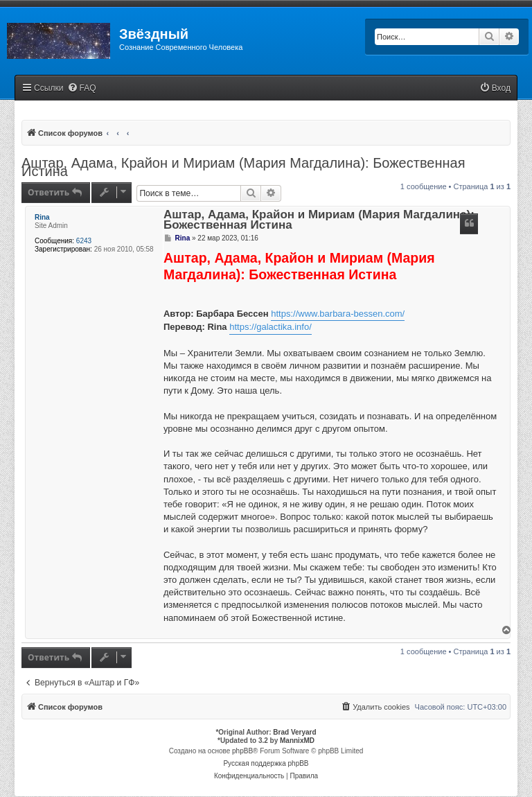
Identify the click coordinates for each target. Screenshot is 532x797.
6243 (84, 241)
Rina (42, 217)
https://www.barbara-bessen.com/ (338, 314)
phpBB (242, 751)
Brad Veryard (294, 732)
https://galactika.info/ (271, 327)
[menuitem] (82, 88)
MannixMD (297, 741)
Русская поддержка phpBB (266, 763)
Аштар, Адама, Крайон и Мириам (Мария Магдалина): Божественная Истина (243, 167)
